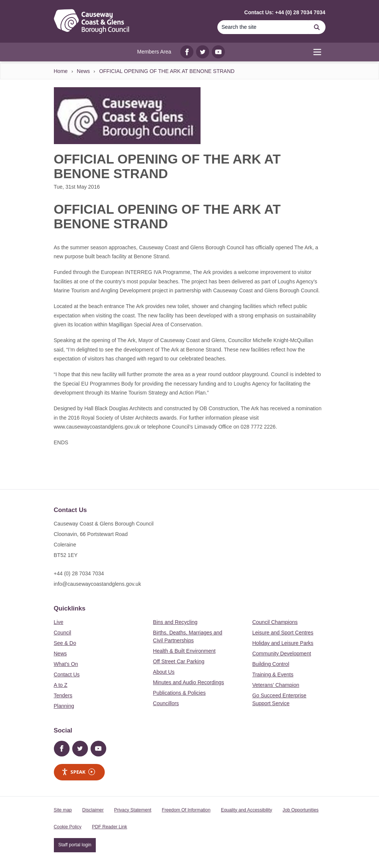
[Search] (263, 27)
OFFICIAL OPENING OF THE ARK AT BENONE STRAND (167, 71)
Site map (63, 810)
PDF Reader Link (110, 827)
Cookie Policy (68, 827)
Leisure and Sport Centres (283, 633)
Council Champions (275, 622)
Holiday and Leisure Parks (283, 643)
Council (63, 633)
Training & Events (273, 674)
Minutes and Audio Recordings (189, 682)
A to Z (61, 685)
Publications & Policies (179, 693)
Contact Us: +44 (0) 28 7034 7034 (285, 12)
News (83, 71)
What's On (66, 664)
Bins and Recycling (175, 622)
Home (61, 71)
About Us (164, 672)
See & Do (65, 643)
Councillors (166, 703)
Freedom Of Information (186, 810)
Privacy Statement (133, 810)
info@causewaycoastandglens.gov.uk (97, 584)
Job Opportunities (300, 810)
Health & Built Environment (184, 651)
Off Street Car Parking (179, 661)
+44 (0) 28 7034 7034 (79, 573)
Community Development (282, 654)
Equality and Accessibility (246, 810)
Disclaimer (93, 810)
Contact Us (67, 674)
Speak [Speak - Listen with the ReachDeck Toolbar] (78, 772)
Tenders (63, 695)
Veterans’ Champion (276, 685)
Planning (64, 706)
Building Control (271, 664)
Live (59, 622)
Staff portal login (75, 845)
